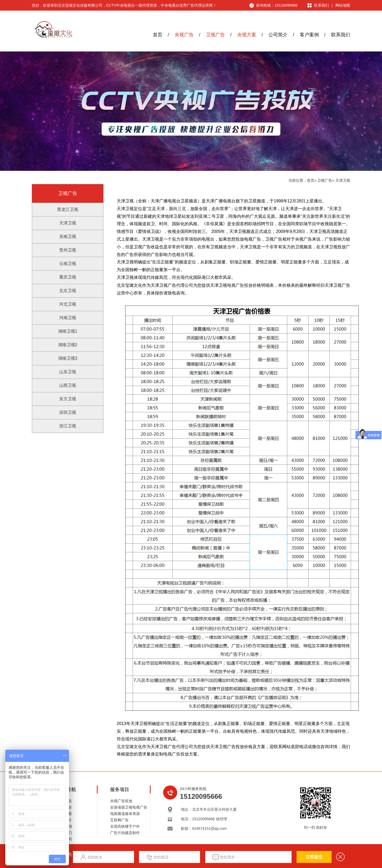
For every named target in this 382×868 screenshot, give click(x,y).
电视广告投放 (240, 285)
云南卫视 (68, 264)
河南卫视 (68, 318)
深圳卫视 (68, 412)
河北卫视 (68, 304)
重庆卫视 (68, 277)
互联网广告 (119, 820)
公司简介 (278, 35)
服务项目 (120, 789)
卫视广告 (215, 35)
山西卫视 (68, 385)
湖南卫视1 (68, 331)
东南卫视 (68, 236)
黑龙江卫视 (68, 209)
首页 (158, 35)
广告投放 (180, 754)
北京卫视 (68, 291)
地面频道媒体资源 (125, 814)
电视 (168, 754)
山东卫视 (68, 372)
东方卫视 (68, 399)
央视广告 (184, 35)
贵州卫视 (68, 250)
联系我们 (322, 5)
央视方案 (247, 35)
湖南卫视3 (68, 358)
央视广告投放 (121, 801)
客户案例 (309, 35)
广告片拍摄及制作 (125, 833)
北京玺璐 (125, 747)
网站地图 (343, 5)
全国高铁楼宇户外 (125, 826)
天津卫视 (343, 180)
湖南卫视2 (68, 345)
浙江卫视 (68, 426)
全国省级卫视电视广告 (129, 807)
